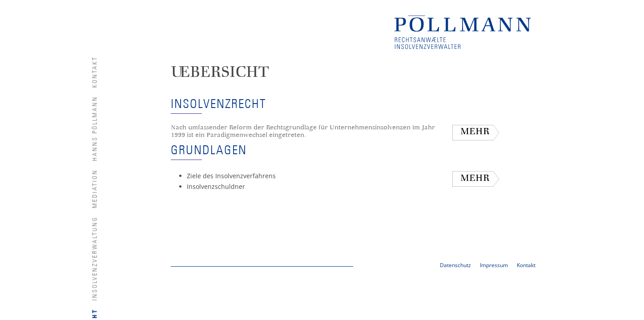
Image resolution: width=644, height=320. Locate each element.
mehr (475, 132)
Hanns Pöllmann (95, 128)
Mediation (95, 188)
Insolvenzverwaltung (95, 258)
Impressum (494, 265)
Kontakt (95, 72)
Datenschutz (455, 265)
